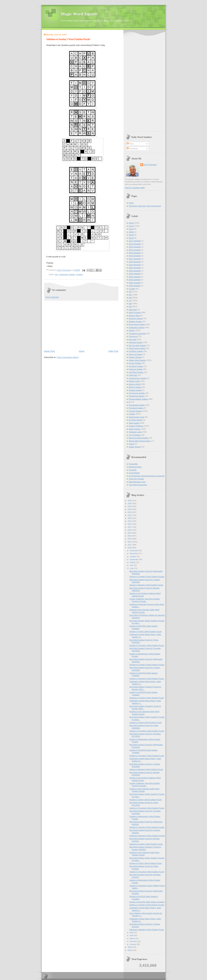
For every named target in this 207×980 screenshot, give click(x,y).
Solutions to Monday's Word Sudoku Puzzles (147, 836)
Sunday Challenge (136, 426)
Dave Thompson (64, 270)
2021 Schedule (135, 271)
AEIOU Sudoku (135, 312)
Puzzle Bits (133, 464)
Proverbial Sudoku (136, 408)
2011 (130, 545)
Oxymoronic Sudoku (137, 393)
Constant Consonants (137, 333)
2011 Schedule (135, 241)
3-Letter (132, 289)
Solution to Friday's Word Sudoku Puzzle (146, 632)
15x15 (131, 235)
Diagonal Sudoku (136, 342)
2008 (130, 950)
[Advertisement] (81, 325)
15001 (131, 232)
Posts (130, 144)
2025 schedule (135, 283)
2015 (130, 533)
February (134, 941)
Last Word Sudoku (136, 372)
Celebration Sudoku (67, 274)
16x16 (131, 238)
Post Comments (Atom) (68, 357)
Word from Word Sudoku (139, 438)
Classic (132, 330)
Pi (130, 402)
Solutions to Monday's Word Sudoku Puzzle (147, 679)
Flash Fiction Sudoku (137, 348)
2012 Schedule (135, 244)
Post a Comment (52, 297)
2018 (130, 524)
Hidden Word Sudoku (137, 360)
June (132, 568)
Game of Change (136, 354)
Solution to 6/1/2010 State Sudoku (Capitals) (147, 902)
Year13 (132, 444)
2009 (130, 947)
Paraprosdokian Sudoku (138, 399)
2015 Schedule (135, 253)
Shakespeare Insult (137, 417)
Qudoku (79, 274)
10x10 (131, 223)
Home (82, 351)
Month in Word (135, 384)
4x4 (130, 292)
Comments (132, 149)
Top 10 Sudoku (135, 435)
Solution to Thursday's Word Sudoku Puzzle (147, 645)
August (133, 562)
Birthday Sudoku (135, 321)
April (132, 935)
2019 (130, 521)
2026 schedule (135, 286)
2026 (130, 501)
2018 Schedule (135, 262)
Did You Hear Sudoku (137, 345)
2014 (130, 536)
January (133, 944)
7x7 (130, 300)
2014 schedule (135, 250)
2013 (130, 539)
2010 (130, 548)
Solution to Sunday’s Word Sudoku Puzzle (146, 844)
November (134, 553)
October (133, 557)
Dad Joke (133, 339)
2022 (130, 512)
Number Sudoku (135, 390)
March (133, 938)
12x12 (131, 226)
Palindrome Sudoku (137, 396)
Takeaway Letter (135, 432)
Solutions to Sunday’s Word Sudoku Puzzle (147, 698)
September (134, 559)
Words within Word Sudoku (140, 441)
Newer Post (49, 351)
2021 (130, 515)
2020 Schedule (135, 268)
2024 (130, 506)
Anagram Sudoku (136, 318)
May (132, 932)
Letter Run (133, 375)
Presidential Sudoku (137, 405)
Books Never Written (137, 324)
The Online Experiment (138, 485)
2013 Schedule (135, 247)
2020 (130, 518)
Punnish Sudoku (135, 411)
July (132, 565)
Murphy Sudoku (135, 387)
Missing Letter (134, 381)
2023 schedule (135, 277)
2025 (130, 503)
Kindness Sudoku (136, 369)
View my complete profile (135, 188)
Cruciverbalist (134, 473)
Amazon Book (134, 316)
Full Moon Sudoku (136, 351)
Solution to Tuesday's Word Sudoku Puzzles (147, 577)
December (134, 551)
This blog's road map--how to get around (145, 206)
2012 (130, 542)
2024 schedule (135, 280)
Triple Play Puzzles (136, 479)
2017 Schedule (135, 259)
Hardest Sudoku (135, 357)
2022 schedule (135, 274)
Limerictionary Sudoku (138, 378)
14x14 (131, 229)
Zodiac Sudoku (135, 447)
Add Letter (133, 310)
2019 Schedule (135, 265)
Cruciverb (133, 470)
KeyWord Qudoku (136, 366)
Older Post (113, 351)
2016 (130, 530)
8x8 (130, 304)
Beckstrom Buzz (135, 467)
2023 (130, 509)
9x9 (130, 306)
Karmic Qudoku (135, 363)
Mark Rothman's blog (137, 482)
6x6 (56, 274)
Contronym (133, 336)
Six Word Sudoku (136, 420)
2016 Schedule (135, 256)
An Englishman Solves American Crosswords (147, 476)
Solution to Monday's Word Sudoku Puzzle (146, 585)
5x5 (130, 295)
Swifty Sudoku (135, 429)
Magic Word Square (79, 14)
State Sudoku (134, 423)
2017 (130, 527)
